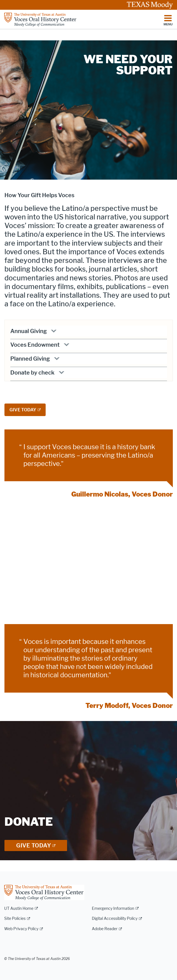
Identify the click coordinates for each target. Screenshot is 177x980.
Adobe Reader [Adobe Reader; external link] (105, 929)
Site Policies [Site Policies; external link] (15, 919)
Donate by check (32, 373)
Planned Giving (30, 359)
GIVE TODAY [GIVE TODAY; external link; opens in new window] (23, 410)
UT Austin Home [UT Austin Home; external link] (19, 909)
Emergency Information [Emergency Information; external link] (113, 909)
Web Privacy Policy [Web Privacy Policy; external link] (21, 929)
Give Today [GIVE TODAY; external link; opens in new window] (34, 845)
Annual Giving (29, 331)
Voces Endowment (35, 345)
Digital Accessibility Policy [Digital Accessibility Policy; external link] (115, 919)
